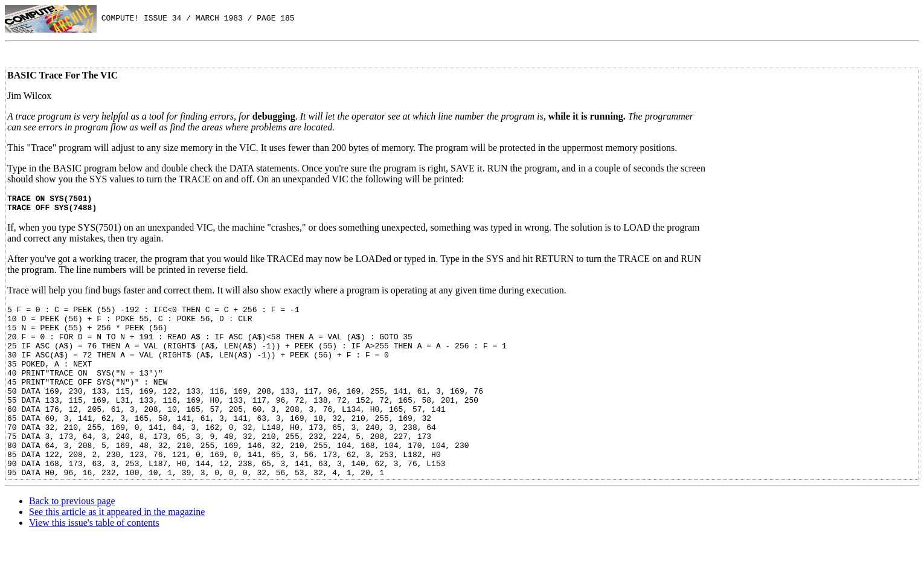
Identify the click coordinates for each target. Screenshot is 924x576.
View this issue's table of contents (94, 561)
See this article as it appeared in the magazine (117, 550)
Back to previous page (72, 539)
